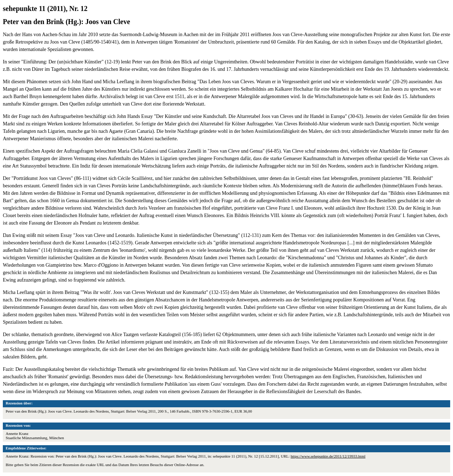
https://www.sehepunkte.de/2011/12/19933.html (328, 456)
